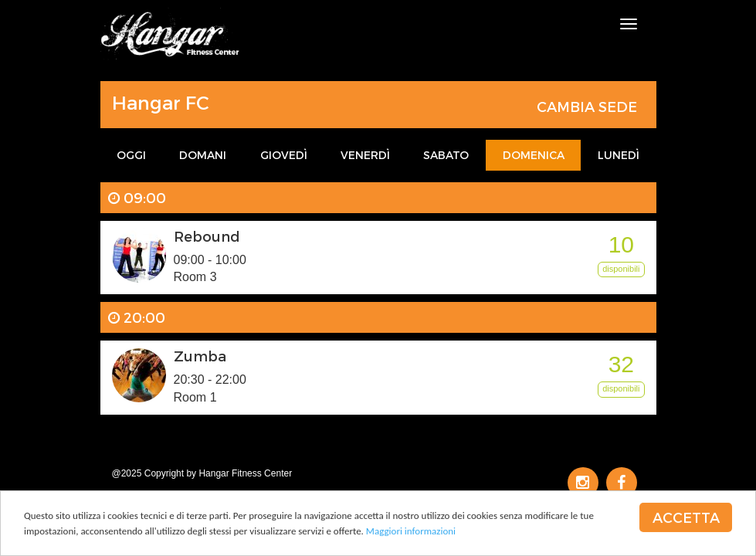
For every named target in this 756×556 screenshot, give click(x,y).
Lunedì (619, 155)
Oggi (131, 155)
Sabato (446, 155)
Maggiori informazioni (411, 531)
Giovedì (284, 155)
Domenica (534, 155)
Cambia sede (587, 106)
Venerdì (365, 155)
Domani (203, 155)
